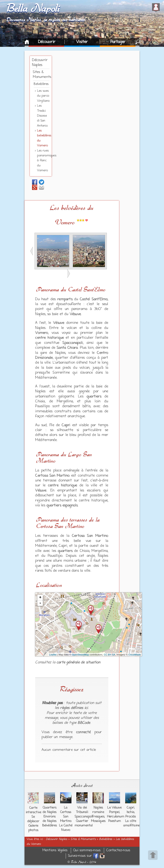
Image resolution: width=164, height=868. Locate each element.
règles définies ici (74, 708)
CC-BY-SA (110, 655)
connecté (83, 732)
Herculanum (116, 817)
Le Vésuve (114, 808)
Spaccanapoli (73, 343)
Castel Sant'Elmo (94, 299)
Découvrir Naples (57, 839)
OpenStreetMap (80, 655)
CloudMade (135, 655)
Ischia (131, 812)
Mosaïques (98, 821)
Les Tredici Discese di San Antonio (42, 116)
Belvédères (41, 84)
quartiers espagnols (62, 505)
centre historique (49, 338)
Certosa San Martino (52, 476)
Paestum (115, 821)
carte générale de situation (78, 662)
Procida (131, 817)
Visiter (82, 42)
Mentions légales (55, 850)
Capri (66, 425)
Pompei (114, 812)
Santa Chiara (67, 348)
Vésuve (75, 314)
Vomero (42, 333)
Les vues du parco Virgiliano (43, 96)
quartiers (94, 397)
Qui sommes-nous (87, 850)
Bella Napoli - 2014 (82, 862)
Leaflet (53, 655)
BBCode (84, 723)
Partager (118, 42)
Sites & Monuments (83, 839)
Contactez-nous (118, 850)
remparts (65, 299)
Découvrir (47, 42)
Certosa (44, 526)
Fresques (98, 817)
